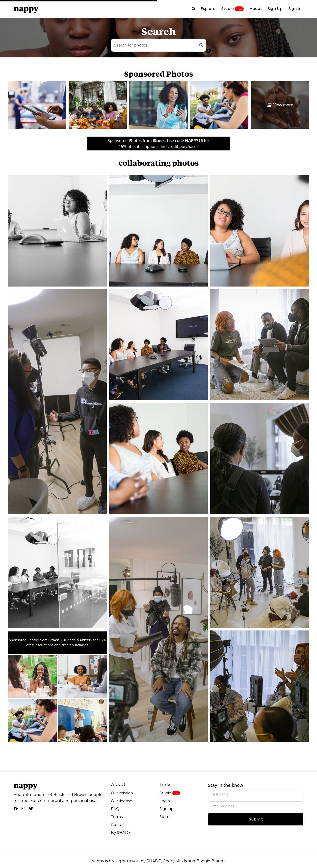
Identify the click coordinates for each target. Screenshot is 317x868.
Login (165, 801)
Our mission (122, 793)
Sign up (167, 809)
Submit (256, 819)
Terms (117, 817)
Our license (122, 801)
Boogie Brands (211, 861)
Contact (119, 825)
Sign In (295, 9)
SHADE (154, 861)
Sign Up (275, 9)
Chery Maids (175, 861)
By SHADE (121, 832)
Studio (233, 9)
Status (165, 817)
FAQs (116, 809)
